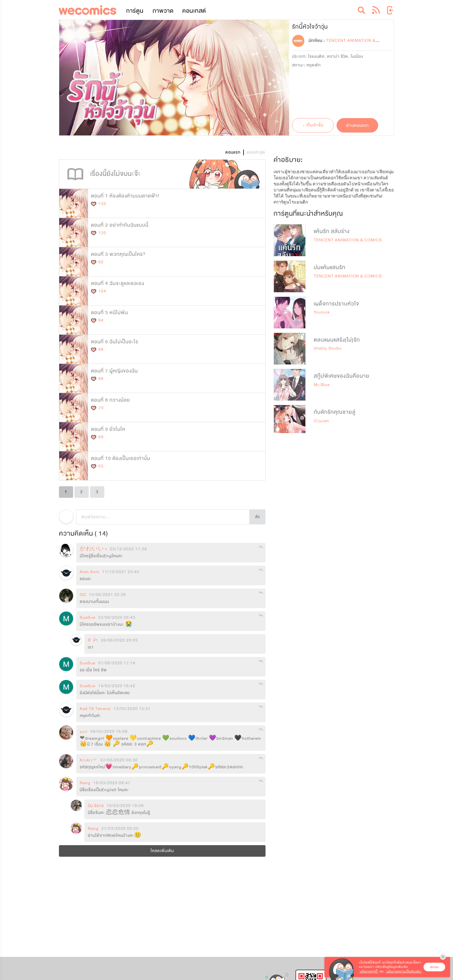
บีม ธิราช (96, 806)
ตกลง (435, 967)
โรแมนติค (316, 56)
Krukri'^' (89, 760)
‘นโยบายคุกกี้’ (369, 971)
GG (83, 595)
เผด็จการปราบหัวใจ (336, 304)
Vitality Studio (328, 348)
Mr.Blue (322, 385)
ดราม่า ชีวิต (338, 56)
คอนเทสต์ (194, 11)
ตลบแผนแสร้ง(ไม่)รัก (337, 340)
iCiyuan (321, 421)
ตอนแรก (233, 152)
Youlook (322, 312)
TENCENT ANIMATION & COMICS (348, 240)
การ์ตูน (135, 11)
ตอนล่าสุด (256, 152)
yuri (84, 732)
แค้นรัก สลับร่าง (332, 231)
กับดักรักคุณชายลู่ (335, 412)
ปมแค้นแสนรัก (330, 267)
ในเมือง (357, 56)
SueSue (88, 618)
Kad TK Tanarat (95, 709)
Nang (85, 783)
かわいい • (93, 549)
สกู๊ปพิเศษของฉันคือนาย (342, 376)
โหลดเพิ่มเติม (162, 851)
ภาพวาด (163, 11)
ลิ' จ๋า (93, 640)
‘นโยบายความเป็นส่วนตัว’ (404, 971)
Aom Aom (90, 572)
